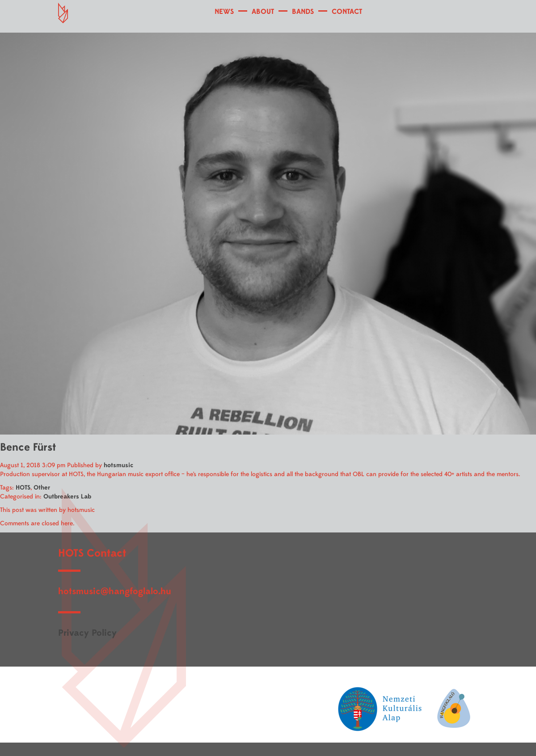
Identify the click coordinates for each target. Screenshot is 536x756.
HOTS (23, 488)
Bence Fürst (28, 447)
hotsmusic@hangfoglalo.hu (115, 591)
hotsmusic (118, 465)
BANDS (303, 12)
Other (42, 488)
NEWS (224, 12)
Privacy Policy (87, 633)
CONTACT (347, 12)
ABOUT (263, 12)
